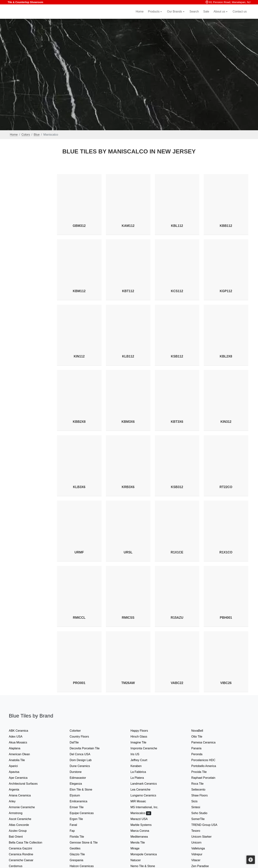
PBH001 (226, 618)
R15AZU (177, 618)
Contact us (240, 16)
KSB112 (177, 356)
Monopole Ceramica (147, 854)
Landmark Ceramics (146, 784)
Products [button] (154, 16)
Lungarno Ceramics (146, 795)
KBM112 (79, 291)
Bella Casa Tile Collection (29, 843)
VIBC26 (226, 683)
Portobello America (207, 766)
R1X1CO (226, 552)
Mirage (137, 848)
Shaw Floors (202, 795)
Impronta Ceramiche (146, 748)
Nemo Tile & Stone (145, 866)
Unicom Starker (204, 837)
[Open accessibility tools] (251, 860)
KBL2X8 (226, 356)
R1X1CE (177, 552)
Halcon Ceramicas (84, 866)
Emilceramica (82, 801)
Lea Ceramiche (143, 790)
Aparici (16, 766)
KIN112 (79, 356)
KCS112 (177, 291)
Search (194, 16)
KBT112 (128, 291)
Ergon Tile (79, 819)
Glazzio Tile (81, 854)
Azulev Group (20, 831)
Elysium (78, 795)
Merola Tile (141, 843)
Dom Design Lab (83, 760)
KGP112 (226, 291)
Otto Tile (200, 737)
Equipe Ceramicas (85, 813)
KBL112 (177, 226)
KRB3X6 (128, 487)
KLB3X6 (79, 487)
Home (140, 16)
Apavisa (17, 772)
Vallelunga (200, 848)
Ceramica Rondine (24, 854)
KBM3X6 (128, 422)
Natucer (139, 860)
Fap (75, 831)
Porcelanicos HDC (206, 760)
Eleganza (78, 784)
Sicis (198, 801)
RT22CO (226, 487)
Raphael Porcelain (206, 778)
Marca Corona (143, 831)
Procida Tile (202, 772)
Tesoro (199, 831)
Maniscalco (141, 813)
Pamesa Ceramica (206, 742)
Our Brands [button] (175, 16)
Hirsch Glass (142, 737)
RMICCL (79, 618)
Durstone (78, 772)
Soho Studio (203, 813)
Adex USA (19, 737)
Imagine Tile (141, 742)
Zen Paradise (202, 866)
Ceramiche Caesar (24, 860)
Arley (15, 801)
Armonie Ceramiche (25, 807)
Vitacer (198, 860)
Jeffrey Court (142, 760)
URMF (79, 552)
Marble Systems (144, 825)
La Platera (140, 778)
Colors (26, 135)
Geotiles (78, 848)
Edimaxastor (80, 778)
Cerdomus (19, 866)
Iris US (138, 754)
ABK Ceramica (22, 731)
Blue (37, 135)
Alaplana (17, 748)
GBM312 (79, 226)
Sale (206, 16)
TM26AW (128, 683)
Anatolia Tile (20, 760)
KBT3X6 (177, 422)
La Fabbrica (141, 772)
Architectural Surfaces (26, 784)
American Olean (22, 754)
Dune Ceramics (83, 766)
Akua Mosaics (21, 742)
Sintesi (198, 807)
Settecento (201, 790)
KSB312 (177, 487)
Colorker (78, 731)
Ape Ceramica (22, 778)
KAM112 (128, 226)
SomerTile (202, 819)
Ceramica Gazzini (23, 848)
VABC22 (177, 683)
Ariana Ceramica (22, 795)
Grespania (79, 860)
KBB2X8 (79, 422)
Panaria (199, 748)
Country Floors (82, 737)
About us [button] (220, 16)
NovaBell (200, 731)
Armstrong (18, 813)
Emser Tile (80, 807)
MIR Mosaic (142, 801)
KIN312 (226, 422)
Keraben (139, 766)
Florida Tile (80, 837)
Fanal (76, 825)
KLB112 (128, 356)
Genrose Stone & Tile (87, 843)
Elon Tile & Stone (84, 790)
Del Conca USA (82, 754)
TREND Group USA (207, 825)
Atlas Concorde (22, 825)
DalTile (78, 742)
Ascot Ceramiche (22, 819)
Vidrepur (200, 854)
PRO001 (79, 683)
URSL (128, 552)
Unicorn (199, 843)
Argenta (17, 790)
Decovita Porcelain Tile (87, 748)
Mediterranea (142, 837)
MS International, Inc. (147, 807)
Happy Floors (142, 731)
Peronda (200, 754)
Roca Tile (200, 784)
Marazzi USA (142, 819)
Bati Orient (19, 837)
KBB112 (226, 226)
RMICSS (128, 618)
